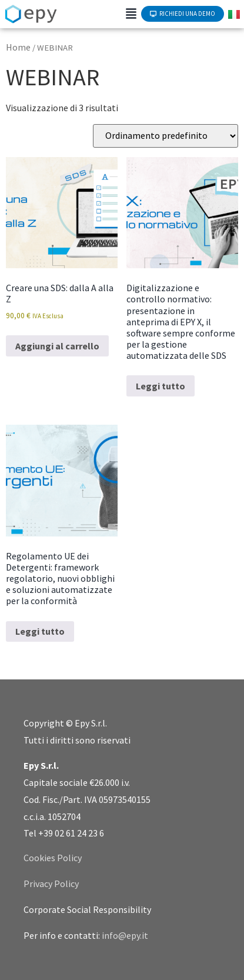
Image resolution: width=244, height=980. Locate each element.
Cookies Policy (53, 858)
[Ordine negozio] (166, 136)
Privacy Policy (51, 884)
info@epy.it (125, 935)
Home (18, 47)
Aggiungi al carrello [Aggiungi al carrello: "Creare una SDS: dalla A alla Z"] (57, 346)
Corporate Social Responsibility (87, 909)
